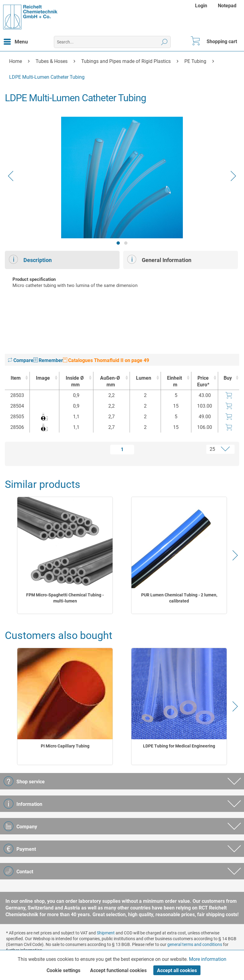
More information (208, 959)
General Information (159, 259)
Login (201, 6)
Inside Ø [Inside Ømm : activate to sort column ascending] (75, 382)
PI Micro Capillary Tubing (65, 746)
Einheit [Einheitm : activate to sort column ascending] (174, 382)
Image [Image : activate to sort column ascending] (43, 378)
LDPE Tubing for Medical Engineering (179, 746)
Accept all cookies (177, 970)
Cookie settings (63, 970)
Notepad (227, 6)
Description (30, 259)
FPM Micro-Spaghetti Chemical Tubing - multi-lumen (65, 598)
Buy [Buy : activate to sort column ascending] (228, 378)
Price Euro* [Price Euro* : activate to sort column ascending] (203, 381)
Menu (16, 41)
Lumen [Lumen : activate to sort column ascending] (144, 378)
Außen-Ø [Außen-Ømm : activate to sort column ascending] (110, 382)
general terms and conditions (195, 944)
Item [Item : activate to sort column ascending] (16, 378)
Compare (21, 360)
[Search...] (112, 42)
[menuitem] (202, 6)
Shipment (106, 933)
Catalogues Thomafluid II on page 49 (106, 360)
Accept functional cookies (118, 970)
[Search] (164, 42)
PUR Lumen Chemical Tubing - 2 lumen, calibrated (179, 598)
